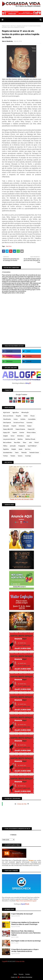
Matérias (20, 439)
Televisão (24, 453)
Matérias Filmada (30, 439)
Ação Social (6, 413)
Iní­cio (15, 974)
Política (5, 446)
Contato (28, 974)
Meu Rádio (17, 443)
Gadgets (6, 436)
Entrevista (22, 426)
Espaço (29, 426)
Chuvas (32, 416)
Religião (14, 449)
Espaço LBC (31, 429)
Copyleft (5, 961)
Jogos (28, 436)
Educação (6, 426)
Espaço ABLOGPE (8, 429)
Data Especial (7, 423)
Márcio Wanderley (27, 977)
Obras (25, 443)
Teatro (17, 453)
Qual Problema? (32, 446)
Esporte (15, 433)
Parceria (21, 974)
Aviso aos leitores (8, 416)
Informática (20, 436)
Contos (16, 419)
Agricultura (16, 413)
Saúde (20, 449)
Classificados (7, 419)
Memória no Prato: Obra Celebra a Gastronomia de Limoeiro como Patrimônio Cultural (26, 933)
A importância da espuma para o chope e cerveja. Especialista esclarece (25, 950)
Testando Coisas (34, 453)
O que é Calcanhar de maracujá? (22, 914)
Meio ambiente (7, 443)
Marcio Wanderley (7, 41)
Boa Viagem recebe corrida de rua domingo (26, 941)
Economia (29, 423)
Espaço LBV (6, 433)
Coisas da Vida (22, 804)
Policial (37, 443)
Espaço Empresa (20, 429)
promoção (13, 446)
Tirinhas (5, 456)
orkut (30, 443)
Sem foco (13, 26)
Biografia (18, 416)
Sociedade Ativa (8, 453)
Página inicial (6, 26)
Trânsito (13, 456)
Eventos (22, 433)
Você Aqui (28, 456)
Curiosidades (32, 419)
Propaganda (22, 446)
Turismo (20, 456)
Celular (26, 416)
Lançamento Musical (9, 439)
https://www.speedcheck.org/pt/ (26, 901)
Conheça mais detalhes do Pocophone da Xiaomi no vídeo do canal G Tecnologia (25, 923)
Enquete (14, 426)
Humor (12, 436)
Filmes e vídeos (31, 433)
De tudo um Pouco (19, 423)
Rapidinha (6, 449)
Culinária (23, 419)
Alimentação (25, 413)
